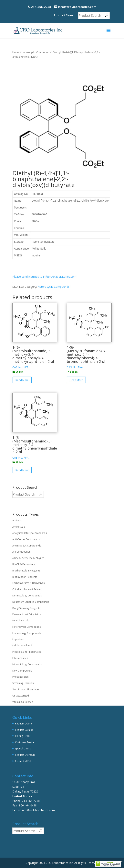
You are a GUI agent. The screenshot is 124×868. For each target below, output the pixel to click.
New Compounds (22, 671)
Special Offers (23, 749)
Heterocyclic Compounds (36, 52)
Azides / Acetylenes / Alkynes (28, 558)
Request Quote (23, 724)
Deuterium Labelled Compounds (31, 602)
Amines (16, 520)
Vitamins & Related (23, 702)
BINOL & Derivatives (24, 564)
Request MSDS (23, 761)
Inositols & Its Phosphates (27, 652)
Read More (22, 380)
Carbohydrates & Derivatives (28, 583)
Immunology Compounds (27, 633)
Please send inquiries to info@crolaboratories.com (44, 277)
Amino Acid (19, 527)
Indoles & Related (22, 645)
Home (16, 52)
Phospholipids (20, 677)
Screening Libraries (23, 683)
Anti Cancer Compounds (26, 539)
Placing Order (23, 736)
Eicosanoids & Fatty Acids (26, 614)
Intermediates (20, 658)
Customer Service (25, 742)
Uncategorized (21, 696)
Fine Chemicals (21, 621)
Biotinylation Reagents (25, 577)
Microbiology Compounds (27, 664)
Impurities (18, 639)
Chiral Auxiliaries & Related (27, 589)
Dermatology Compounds (27, 596)
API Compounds (21, 552)
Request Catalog (24, 730)
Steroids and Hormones (26, 689)
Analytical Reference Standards (30, 533)
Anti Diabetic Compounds (27, 546)
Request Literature (25, 755)
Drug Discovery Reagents (26, 608)
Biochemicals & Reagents (26, 571)
